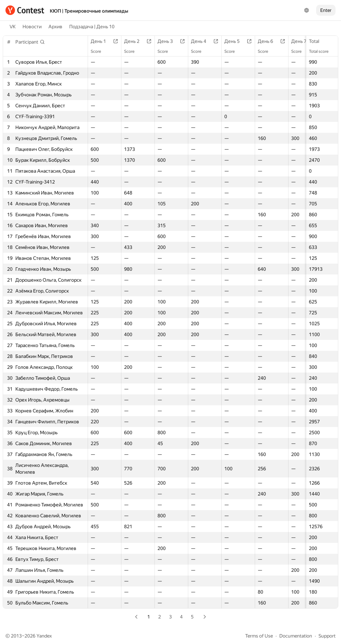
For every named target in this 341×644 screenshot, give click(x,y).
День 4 (202, 41)
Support (327, 636)
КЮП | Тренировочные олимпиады (89, 11)
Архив (55, 27)
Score (99, 51)
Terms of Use (259, 636)
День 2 (135, 41)
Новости (32, 27)
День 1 (102, 41)
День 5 (235, 41)
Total (317, 41)
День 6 (269, 41)
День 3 (169, 41)
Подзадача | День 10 (92, 27)
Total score (322, 51)
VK (13, 27)
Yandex (44, 636)
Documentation (296, 636)
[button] (30, 42)
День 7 (302, 41)
